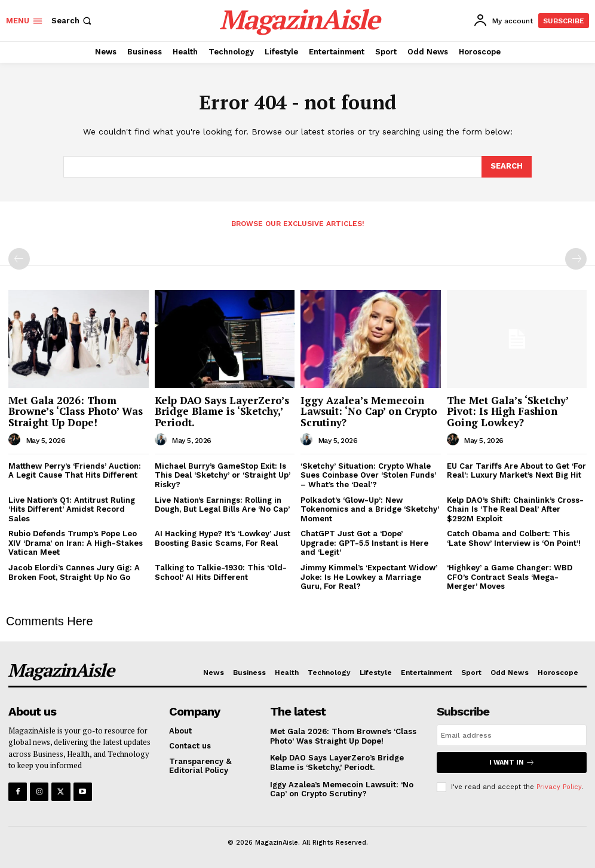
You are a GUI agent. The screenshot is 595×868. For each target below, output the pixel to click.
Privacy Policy (559, 787)
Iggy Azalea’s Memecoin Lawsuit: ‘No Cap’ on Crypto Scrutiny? (369, 411)
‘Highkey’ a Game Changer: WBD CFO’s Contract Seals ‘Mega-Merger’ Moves (510, 577)
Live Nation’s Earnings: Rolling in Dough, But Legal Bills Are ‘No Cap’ (222, 505)
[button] (73, 21)
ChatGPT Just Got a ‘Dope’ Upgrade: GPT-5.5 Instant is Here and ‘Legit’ (364, 543)
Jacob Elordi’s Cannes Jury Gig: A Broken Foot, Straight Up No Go (74, 572)
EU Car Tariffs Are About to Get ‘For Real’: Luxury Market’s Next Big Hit (516, 471)
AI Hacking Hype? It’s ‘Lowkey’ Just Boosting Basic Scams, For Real (223, 538)
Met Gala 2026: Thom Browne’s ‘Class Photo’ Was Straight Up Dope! (76, 411)
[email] (512, 735)
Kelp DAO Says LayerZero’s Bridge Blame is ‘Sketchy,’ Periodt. (222, 411)
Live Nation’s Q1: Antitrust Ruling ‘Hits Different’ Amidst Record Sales (72, 509)
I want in (512, 762)
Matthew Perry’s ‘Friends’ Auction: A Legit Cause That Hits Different (75, 471)
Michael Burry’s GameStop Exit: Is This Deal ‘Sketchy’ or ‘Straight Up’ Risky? (223, 475)
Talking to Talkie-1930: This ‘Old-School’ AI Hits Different (221, 572)
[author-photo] (16, 440)
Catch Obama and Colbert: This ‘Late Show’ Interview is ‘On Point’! (514, 538)
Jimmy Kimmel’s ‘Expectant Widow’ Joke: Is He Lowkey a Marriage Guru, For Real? (369, 577)
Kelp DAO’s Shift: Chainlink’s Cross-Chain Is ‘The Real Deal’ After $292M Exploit (515, 509)
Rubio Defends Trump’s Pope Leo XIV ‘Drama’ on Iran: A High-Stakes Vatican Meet (76, 543)
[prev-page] (19, 259)
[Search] (507, 167)
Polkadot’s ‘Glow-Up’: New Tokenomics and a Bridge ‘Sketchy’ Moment (370, 509)
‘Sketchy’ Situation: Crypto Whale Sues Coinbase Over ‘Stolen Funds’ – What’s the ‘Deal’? (368, 475)
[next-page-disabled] (576, 259)
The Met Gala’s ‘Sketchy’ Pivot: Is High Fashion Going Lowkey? (508, 411)
